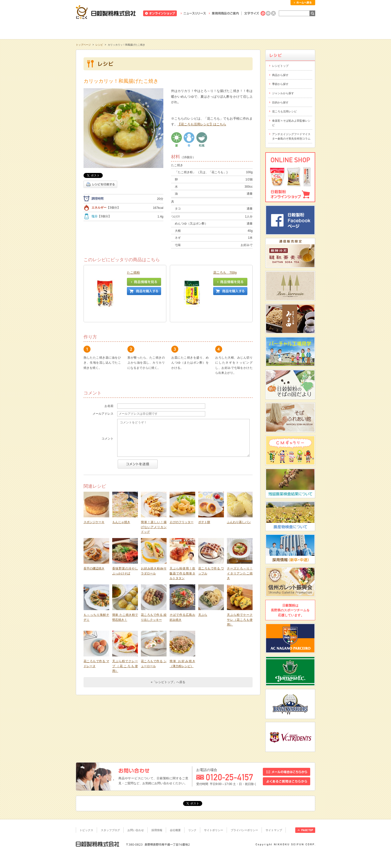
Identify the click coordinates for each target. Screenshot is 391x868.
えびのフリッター (182, 503)
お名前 (109, 387)
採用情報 (157, 830)
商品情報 (148, 30)
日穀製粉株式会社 (106, 12)
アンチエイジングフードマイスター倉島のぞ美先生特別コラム (291, 136)
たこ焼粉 (133, 273)
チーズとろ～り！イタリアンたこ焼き (240, 554)
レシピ (195, 30)
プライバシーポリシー (244, 830)
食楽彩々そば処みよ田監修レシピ (291, 123)
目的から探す (280, 102)
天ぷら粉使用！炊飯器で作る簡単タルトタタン (182, 554)
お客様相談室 (291, 30)
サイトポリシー (214, 830)
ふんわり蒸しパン (239, 503)
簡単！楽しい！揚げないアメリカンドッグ (154, 508)
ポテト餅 (204, 503)
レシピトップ (280, 66)
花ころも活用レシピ (284, 111)
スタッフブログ (110, 830)
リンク (192, 830)
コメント (107, 419)
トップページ (83, 45)
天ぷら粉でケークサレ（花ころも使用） (240, 600)
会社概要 (175, 830)
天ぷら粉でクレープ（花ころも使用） (125, 647)
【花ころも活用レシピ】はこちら (202, 124)
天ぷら (203, 595)
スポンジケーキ (94, 503)
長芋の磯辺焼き (94, 549)
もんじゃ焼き (121, 503)
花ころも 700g (225, 273)
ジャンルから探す (283, 93)
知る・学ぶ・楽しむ (100, 30)
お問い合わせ (136, 830)
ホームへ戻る (303, 3)
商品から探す (280, 75)
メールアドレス (103, 394)
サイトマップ (274, 830)
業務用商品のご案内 (224, 13)
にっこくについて (243, 30)
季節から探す (280, 84)
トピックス (86, 830)
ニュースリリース (193, 13)
